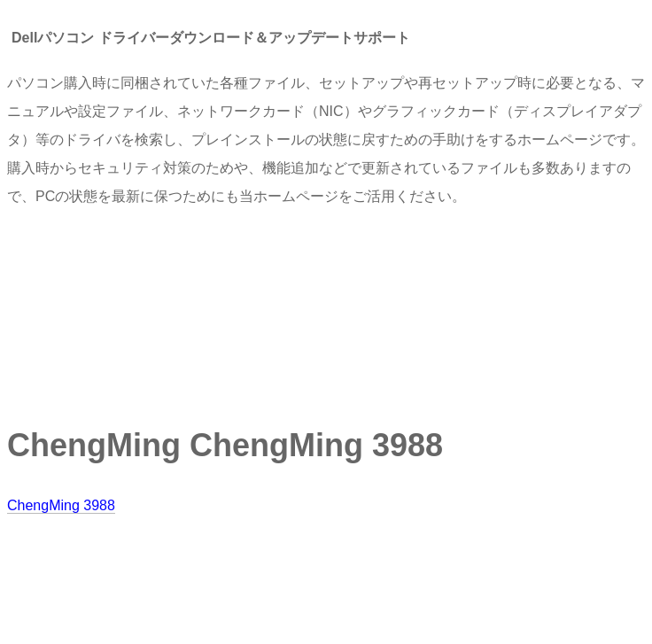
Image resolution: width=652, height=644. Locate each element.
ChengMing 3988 (61, 505)
